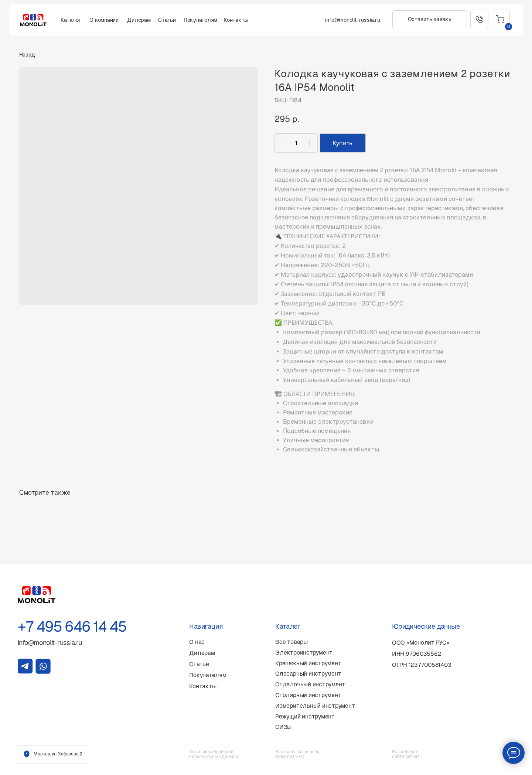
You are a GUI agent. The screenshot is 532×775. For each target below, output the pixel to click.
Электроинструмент (304, 653)
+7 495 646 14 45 (72, 627)
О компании (104, 20)
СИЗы (283, 727)
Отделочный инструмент (310, 684)
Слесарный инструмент (308, 674)
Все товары (291, 642)
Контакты (236, 20)
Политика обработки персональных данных (214, 754)
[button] (430, 19)
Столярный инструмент (308, 695)
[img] (25, 666)
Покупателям (200, 20)
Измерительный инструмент (315, 706)
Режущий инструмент (305, 716)
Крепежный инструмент (308, 663)
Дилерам (139, 20)
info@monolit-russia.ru (353, 20)
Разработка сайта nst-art (406, 754)
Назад (27, 55)
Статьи (167, 20)
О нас (197, 642)
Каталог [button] (71, 20)
